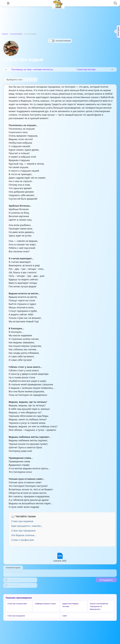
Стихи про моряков (22, 521)
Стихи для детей (16, 34)
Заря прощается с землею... (27, 526)
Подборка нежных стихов (45, 604)
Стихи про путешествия (17, 604)
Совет (65, 616)
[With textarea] (60, 573)
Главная (5, 34)
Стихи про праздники (23, 531)
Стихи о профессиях (23, 540)
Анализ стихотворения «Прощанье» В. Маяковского (99, 606)
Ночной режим (63, 41)
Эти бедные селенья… (24, 535)
